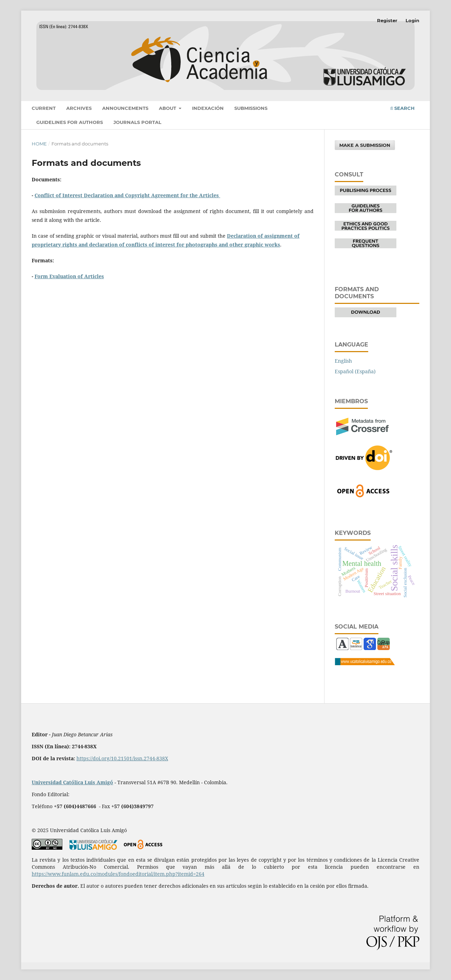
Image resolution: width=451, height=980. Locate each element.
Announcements (125, 108)
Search (403, 108)
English (343, 361)
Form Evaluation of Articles (69, 276)
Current (44, 108)
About (168, 108)
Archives (79, 108)
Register (387, 20)
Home (39, 144)
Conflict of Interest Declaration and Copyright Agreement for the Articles (127, 195)
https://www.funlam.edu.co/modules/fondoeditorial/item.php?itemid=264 (118, 874)
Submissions (251, 108)
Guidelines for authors (70, 122)
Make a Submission (365, 145)
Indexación (208, 108)
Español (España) (355, 371)
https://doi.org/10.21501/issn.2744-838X (122, 758)
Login (412, 20)
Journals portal (137, 122)
